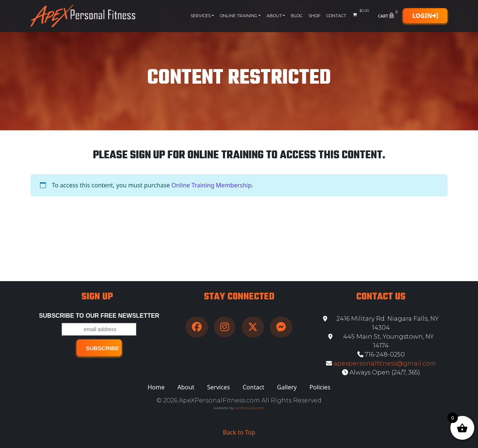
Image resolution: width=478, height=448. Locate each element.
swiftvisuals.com (250, 408)
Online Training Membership (212, 185)
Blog (297, 16)
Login (425, 16)
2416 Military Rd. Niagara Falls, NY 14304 (381, 323)
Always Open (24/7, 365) (381, 372)
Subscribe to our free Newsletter (99, 316)
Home (156, 387)
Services (201, 16)
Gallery (287, 387)
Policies (320, 387)
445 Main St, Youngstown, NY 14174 (381, 341)
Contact (336, 16)
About (274, 16)
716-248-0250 (381, 354)
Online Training (239, 16)
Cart (389, 16)
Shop (314, 16)
